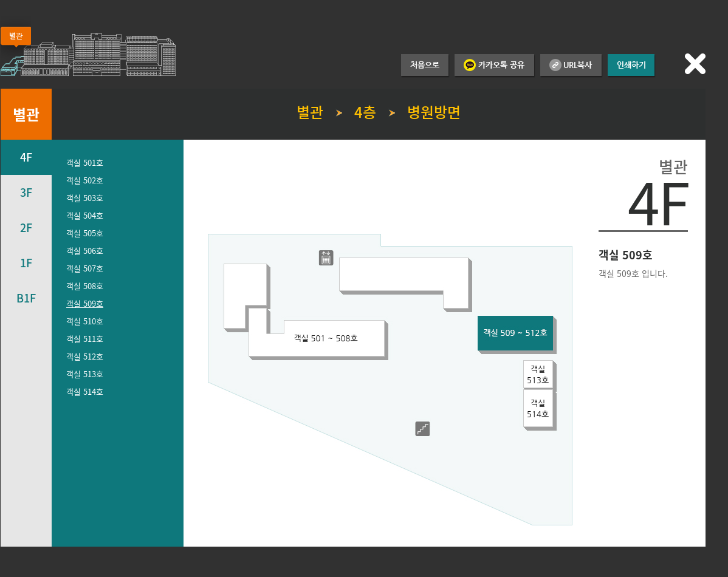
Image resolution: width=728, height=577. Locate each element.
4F (26, 157)
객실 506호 (85, 251)
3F (26, 192)
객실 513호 (85, 374)
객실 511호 (85, 339)
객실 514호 (85, 391)
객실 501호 (85, 162)
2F (26, 227)
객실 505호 (85, 233)
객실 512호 (85, 356)
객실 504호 (85, 215)
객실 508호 (85, 286)
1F (26, 263)
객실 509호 (85, 303)
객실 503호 (85, 198)
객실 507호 (85, 268)
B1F (26, 298)
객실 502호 (85, 180)
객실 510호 (85, 321)
